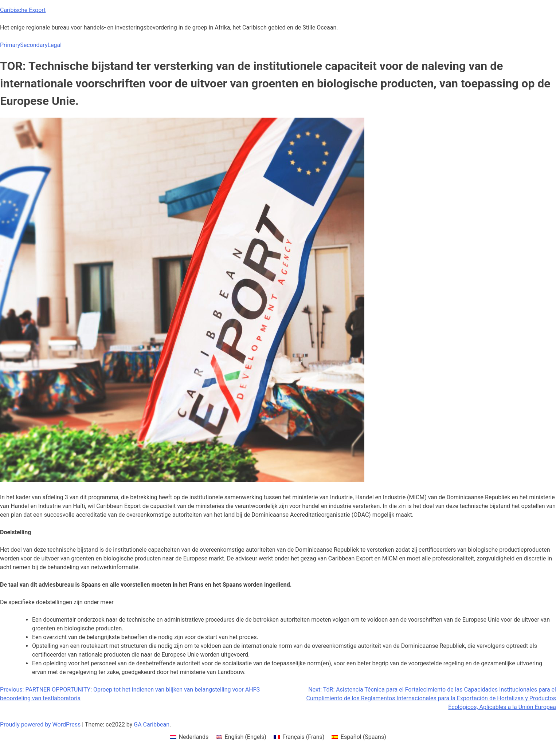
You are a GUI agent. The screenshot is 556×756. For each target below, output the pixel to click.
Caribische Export (23, 10)
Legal (54, 45)
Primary (10, 45)
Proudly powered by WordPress (41, 724)
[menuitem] (189, 737)
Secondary (34, 45)
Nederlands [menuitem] (194, 737)
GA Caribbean (152, 724)
